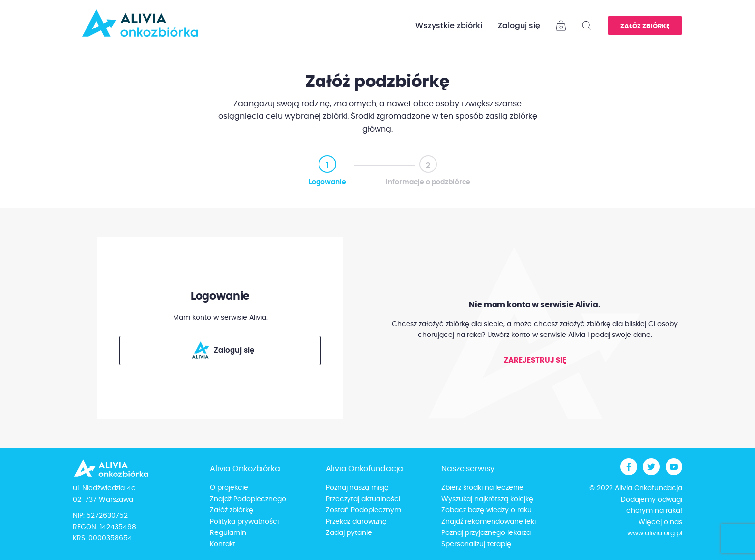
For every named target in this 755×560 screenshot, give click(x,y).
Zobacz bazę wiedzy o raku (487, 510)
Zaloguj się (519, 26)
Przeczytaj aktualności (363, 499)
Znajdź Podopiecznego (248, 499)
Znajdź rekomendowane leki (489, 522)
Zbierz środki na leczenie (482, 488)
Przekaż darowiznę (356, 522)
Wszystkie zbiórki (449, 26)
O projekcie (229, 488)
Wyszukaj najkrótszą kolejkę (487, 499)
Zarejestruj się (535, 360)
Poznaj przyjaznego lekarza (486, 533)
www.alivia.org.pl (655, 533)
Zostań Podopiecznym (363, 510)
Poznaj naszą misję (357, 488)
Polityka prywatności (244, 522)
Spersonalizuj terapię (476, 544)
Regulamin (228, 533)
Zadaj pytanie (349, 533)
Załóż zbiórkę (645, 26)
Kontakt (223, 544)
